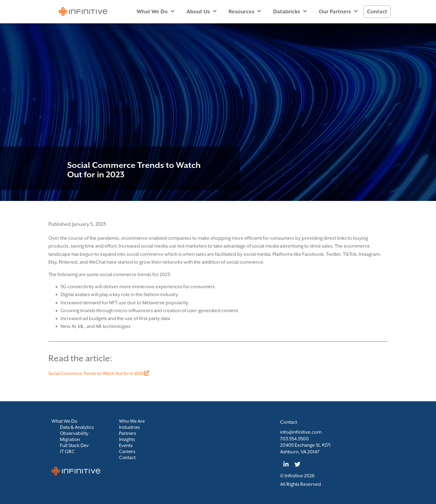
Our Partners (338, 12)
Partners (128, 433)
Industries (130, 427)
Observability (74, 433)
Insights (127, 439)
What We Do (155, 12)
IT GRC (67, 452)
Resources (245, 12)
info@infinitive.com (301, 432)
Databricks (290, 12)
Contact (377, 12)
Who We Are (132, 421)
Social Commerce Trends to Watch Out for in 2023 (99, 373)
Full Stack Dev (75, 446)
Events (126, 446)
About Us (201, 12)
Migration (70, 439)
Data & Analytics (77, 427)
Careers (127, 452)
